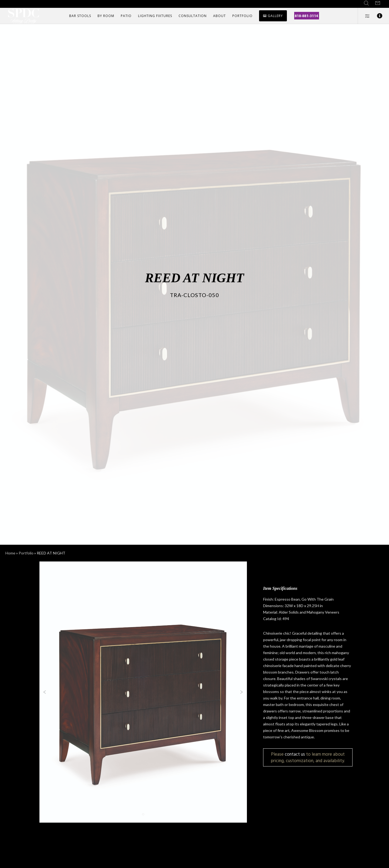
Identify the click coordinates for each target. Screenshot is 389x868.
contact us (295, 754)
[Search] (366, 3)
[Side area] (364, 16)
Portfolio (26, 553)
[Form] (378, 3)
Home (10, 553)
